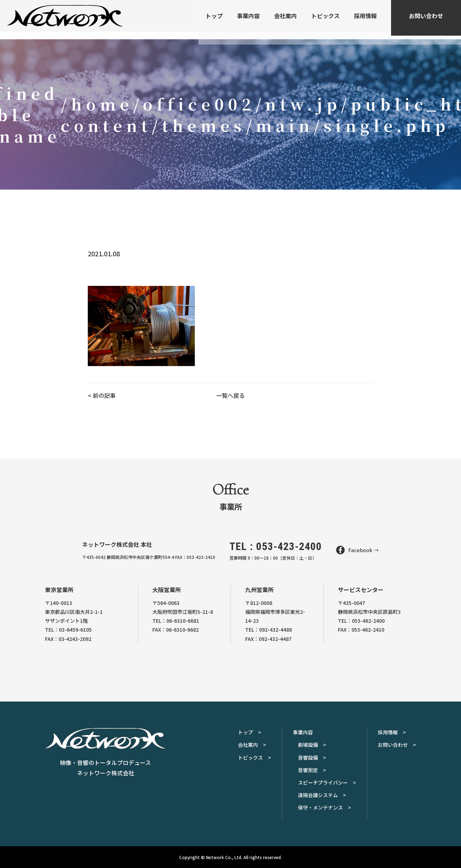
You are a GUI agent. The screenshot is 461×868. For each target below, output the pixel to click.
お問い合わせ (426, 20)
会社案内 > (252, 745)
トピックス (325, 20)
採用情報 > (392, 732)
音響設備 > (312, 757)
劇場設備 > (312, 745)
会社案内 (285, 20)
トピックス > (255, 757)
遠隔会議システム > (322, 795)
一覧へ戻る (230, 395)
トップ (214, 20)
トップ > (250, 732)
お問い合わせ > (397, 745)
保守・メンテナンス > (325, 807)
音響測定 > (312, 770)
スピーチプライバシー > (327, 782)
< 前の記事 (102, 395)
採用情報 (365, 20)
